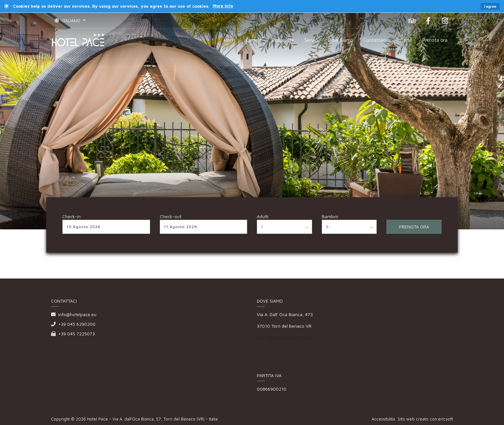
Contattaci (375, 40)
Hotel (230, 40)
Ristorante (283, 40)
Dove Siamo (341, 40)
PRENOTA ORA (414, 227)
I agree (490, 6)
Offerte (404, 40)
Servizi (311, 40)
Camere (254, 40)
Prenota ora (435, 40)
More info (223, 6)
